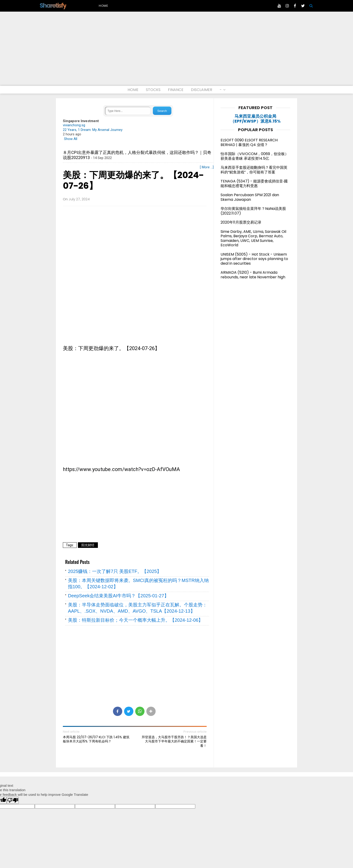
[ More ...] (207, 167)
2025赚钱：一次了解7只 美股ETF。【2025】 (115, 571)
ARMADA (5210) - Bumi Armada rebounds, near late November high (253, 275)
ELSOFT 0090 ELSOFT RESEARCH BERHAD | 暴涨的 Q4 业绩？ (249, 142)
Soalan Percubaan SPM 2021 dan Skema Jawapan (250, 197)
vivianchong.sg (74, 125)
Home (104, 6)
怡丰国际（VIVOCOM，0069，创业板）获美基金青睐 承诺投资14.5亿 (255, 156)
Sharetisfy (53, 5)
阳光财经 (88, 545)
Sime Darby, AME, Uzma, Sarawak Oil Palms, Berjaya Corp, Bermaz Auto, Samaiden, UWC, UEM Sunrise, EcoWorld (253, 238)
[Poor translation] (13, 800)
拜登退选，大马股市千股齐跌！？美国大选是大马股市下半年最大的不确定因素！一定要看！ (174, 741)
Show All (71, 139)
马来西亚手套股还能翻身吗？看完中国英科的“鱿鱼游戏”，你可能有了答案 (254, 170)
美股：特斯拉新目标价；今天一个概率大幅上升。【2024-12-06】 (135, 620)
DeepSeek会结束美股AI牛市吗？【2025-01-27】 (118, 596)
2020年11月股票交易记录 (241, 222)
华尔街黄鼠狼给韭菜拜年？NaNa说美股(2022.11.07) (253, 211)
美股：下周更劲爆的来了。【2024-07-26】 (133, 180)
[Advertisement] (176, 51)
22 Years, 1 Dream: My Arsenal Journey (93, 130)
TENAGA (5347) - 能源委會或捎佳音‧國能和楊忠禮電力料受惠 (254, 184)
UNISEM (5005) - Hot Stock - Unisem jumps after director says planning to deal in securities (254, 259)
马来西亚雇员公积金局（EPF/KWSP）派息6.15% (255, 119)
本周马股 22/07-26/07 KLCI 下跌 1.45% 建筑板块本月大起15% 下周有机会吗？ (96, 739)
